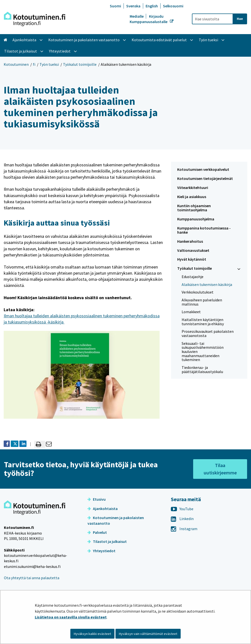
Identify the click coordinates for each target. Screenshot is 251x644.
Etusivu (97, 499)
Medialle (137, 16)
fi (34, 64)
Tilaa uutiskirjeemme (220, 469)
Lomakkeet (191, 312)
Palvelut (97, 532)
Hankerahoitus (190, 241)
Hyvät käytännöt (192, 259)
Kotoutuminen (16, 64)
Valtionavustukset (193, 250)
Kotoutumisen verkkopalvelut (203, 169)
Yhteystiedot (101, 551)
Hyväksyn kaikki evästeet (92, 634)
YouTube (182, 509)
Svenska (133, 6)
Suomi (115, 6)
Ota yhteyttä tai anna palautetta (32, 578)
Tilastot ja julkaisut (107, 541)
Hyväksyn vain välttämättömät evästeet (148, 634)
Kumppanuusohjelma (196, 219)
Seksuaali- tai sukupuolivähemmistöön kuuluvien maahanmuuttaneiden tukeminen (203, 352)
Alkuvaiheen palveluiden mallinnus (202, 302)
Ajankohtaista (103, 509)
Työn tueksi (49, 64)
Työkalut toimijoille (80, 64)
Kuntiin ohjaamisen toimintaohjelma (194, 208)
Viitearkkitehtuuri (193, 188)
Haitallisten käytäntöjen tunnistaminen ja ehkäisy (203, 322)
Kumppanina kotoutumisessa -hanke (204, 230)
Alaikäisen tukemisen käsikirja (207, 284)
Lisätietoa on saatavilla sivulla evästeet (71, 617)
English (152, 6)
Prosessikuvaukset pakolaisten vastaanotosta (208, 333)
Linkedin (182, 519)
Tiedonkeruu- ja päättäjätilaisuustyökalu (202, 369)
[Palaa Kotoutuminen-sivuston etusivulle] (35, 19)
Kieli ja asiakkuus (192, 197)
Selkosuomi (173, 6)
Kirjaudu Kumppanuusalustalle (149, 19)
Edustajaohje (193, 277)
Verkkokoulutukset (198, 292)
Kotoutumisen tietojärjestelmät (205, 178)
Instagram (184, 529)
